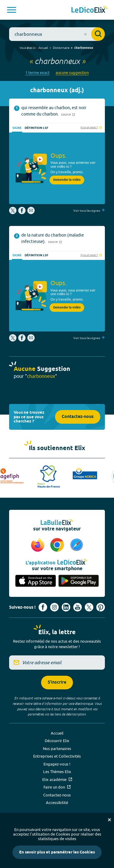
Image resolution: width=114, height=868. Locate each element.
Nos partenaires (57, 749)
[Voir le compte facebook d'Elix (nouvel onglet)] (43, 607)
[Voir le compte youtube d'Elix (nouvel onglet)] (78, 607)
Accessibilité (57, 802)
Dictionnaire (61, 48)
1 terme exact (37, 73)
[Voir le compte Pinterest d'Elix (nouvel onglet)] (101, 607)
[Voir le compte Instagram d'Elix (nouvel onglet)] (54, 607)
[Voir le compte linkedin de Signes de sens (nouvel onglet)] (66, 607)
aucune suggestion (72, 73)
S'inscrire (57, 683)
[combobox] (57, 34)
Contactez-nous (78, 417)
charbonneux (84, 48)
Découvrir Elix (57, 741)
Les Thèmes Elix (57, 772)
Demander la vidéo (67, 180)
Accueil (43, 48)
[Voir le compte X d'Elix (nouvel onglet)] (89, 607)
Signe (17, 128)
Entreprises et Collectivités (57, 756)
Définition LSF (36, 128)
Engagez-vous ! (57, 764)
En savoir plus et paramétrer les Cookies (57, 852)
